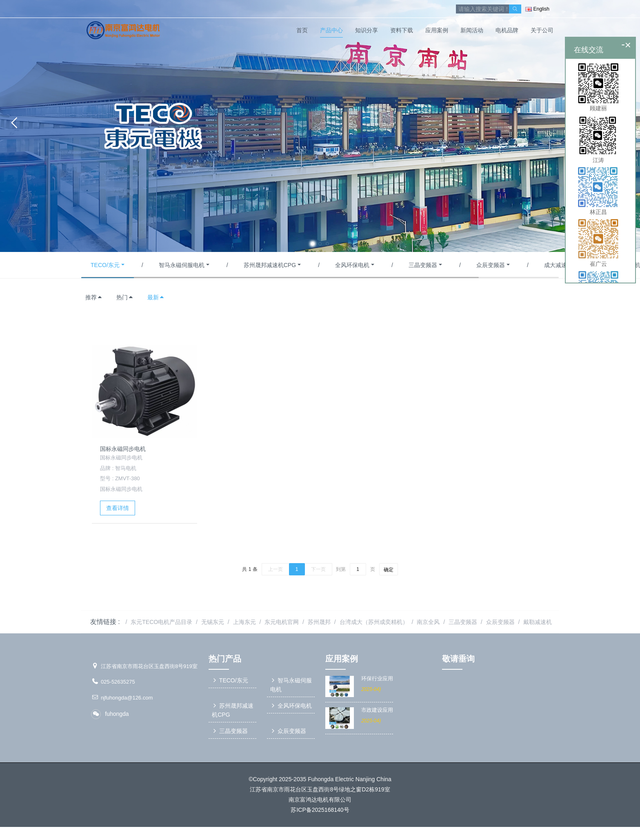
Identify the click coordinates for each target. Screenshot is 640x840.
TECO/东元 (105, 265)
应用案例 (342, 659)
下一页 (318, 569)
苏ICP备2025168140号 (320, 811)
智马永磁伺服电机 (182, 265)
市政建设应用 (377, 710)
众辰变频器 (491, 265)
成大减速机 (558, 265)
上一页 (276, 569)
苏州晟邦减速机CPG (270, 265)
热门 (125, 297)
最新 (156, 297)
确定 (389, 570)
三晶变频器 (423, 265)
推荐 (94, 297)
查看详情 (118, 508)
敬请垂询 (458, 659)
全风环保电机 (352, 265)
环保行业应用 (377, 678)
